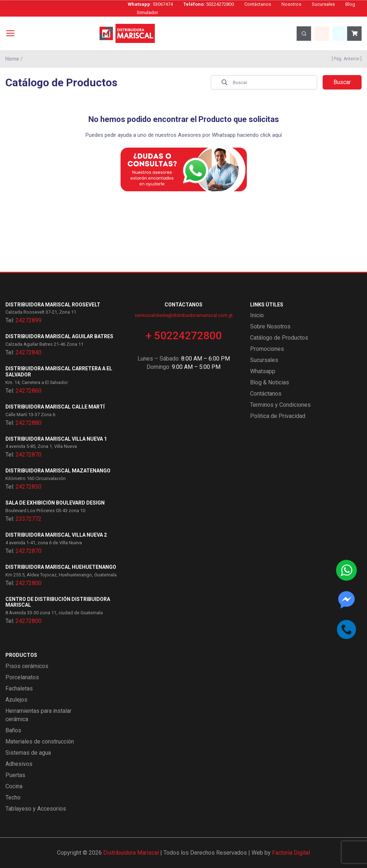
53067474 (150, 4)
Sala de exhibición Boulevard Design (55, 503)
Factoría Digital (291, 853)
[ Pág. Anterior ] (346, 59)
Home (12, 59)
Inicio (257, 315)
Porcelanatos (22, 677)
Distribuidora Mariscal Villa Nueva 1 (56, 439)
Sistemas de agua (28, 753)
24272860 (29, 391)
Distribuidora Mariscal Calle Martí (55, 407)
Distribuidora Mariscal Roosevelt (53, 305)
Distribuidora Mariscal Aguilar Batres (59, 336)
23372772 (29, 519)
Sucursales (323, 4)
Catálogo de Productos (279, 338)
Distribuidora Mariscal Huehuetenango (61, 567)
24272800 (29, 583)
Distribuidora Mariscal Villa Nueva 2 (56, 535)
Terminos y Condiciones (280, 405)
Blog (350, 4)
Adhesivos (19, 764)
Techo (13, 797)
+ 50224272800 (184, 335)
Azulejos (16, 700)
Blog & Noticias (270, 382)
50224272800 (209, 4)
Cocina (14, 786)
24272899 (29, 320)
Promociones (267, 349)
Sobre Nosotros (270, 326)
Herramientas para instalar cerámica (38, 715)
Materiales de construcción (40, 741)
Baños (13, 730)
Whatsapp (263, 371)
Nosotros (291, 4)
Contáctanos (258, 4)
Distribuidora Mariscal (131, 853)
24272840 (29, 352)
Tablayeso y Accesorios (36, 809)
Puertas (15, 775)
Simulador (147, 12)
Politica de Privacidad (278, 416)
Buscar (342, 82)
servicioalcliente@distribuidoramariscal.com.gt (184, 315)
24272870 (29, 455)
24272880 (29, 423)
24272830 (29, 487)
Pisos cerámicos (27, 666)
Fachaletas (19, 688)
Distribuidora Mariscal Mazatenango (58, 471)
